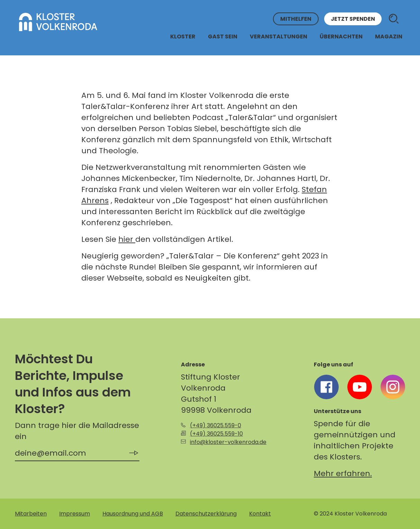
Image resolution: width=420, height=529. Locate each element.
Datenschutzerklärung (206, 514)
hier (127, 239)
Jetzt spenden (353, 19)
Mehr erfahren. (343, 473)
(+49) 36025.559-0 (216, 425)
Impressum (75, 514)
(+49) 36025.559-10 (216, 434)
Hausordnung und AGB (133, 514)
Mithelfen (296, 19)
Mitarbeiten (31, 514)
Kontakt (260, 514)
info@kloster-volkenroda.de (228, 442)
